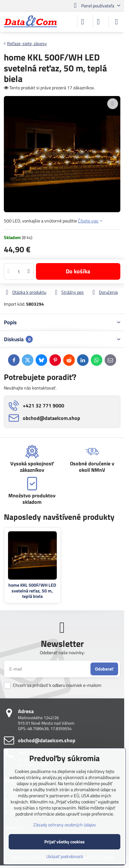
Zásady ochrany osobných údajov (65, 825)
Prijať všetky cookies (64, 842)
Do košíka (78, 271)
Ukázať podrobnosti (65, 856)
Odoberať (104, 669)
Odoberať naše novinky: (62, 652)
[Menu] (116, 22)
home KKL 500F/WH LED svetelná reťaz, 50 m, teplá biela (32, 591)
